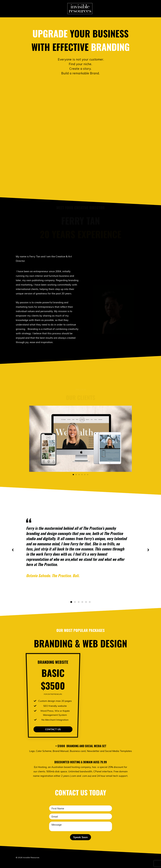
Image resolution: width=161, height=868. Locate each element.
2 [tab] (76, 475)
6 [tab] (88, 475)
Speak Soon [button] (80, 837)
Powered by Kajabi (139, 863)
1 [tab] (73, 475)
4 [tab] (82, 475)
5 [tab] (85, 475)
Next (148, 550)
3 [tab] (79, 475)
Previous (13, 550)
